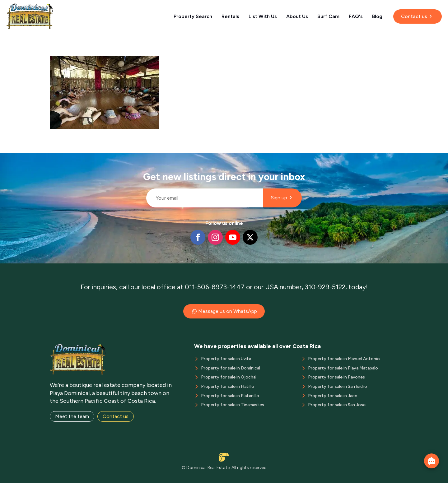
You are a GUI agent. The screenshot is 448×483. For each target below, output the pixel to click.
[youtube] (233, 237)
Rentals (230, 16)
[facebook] (198, 237)
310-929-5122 (325, 287)
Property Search (193, 16)
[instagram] (215, 237)
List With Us (263, 16)
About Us (297, 16)
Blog (377, 16)
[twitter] (250, 237)
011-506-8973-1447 (215, 287)
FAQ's (356, 16)
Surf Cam (328, 16)
